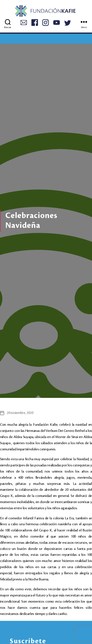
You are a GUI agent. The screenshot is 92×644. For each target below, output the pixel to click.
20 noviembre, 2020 (20, 413)
